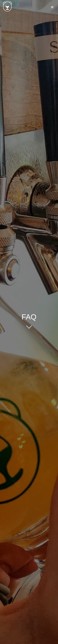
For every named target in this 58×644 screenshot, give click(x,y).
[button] (52, 7)
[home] (6, 7)
